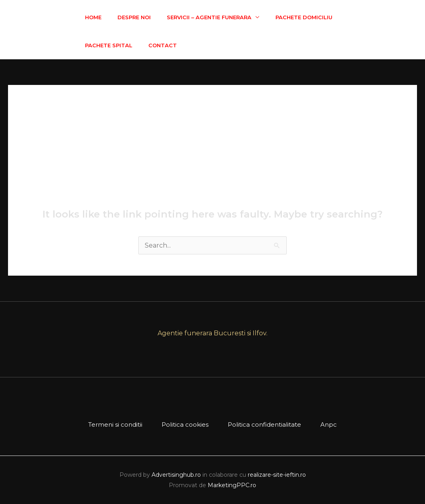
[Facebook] (413, 32)
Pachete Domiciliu (304, 17)
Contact (163, 45)
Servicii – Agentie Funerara (209, 17)
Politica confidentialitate (264, 424)
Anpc (329, 424)
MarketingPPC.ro (232, 485)
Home (93, 17)
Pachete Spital (109, 45)
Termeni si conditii (115, 424)
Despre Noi (134, 17)
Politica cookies (185, 424)
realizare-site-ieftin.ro (277, 475)
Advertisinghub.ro (176, 475)
